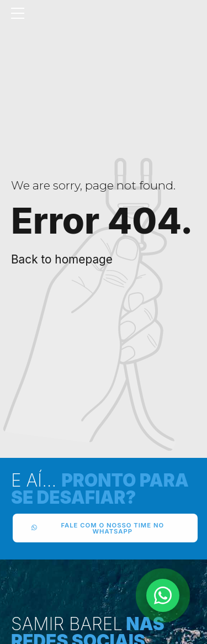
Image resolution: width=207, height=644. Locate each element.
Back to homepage (62, 259)
